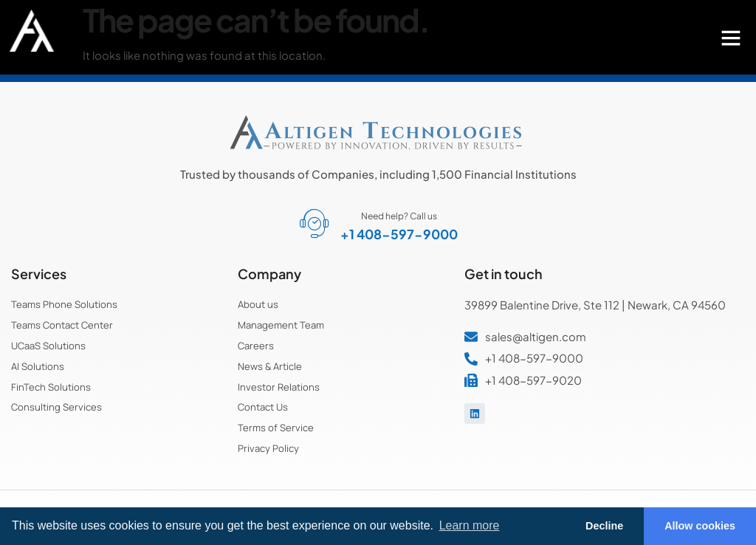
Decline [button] (604, 526)
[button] (731, 38)
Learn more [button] (470, 525)
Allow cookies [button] (700, 526)
